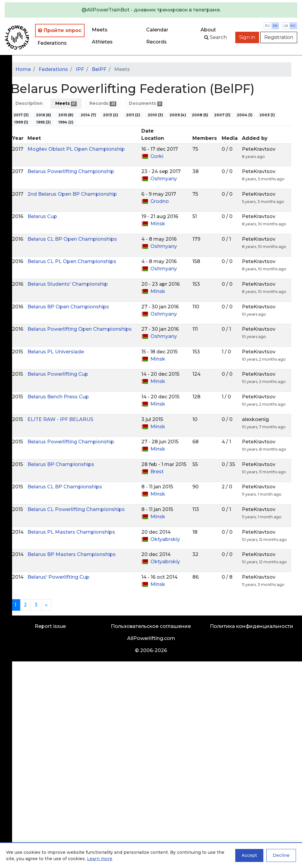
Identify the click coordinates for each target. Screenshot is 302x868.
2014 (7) (88, 115)
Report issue (50, 626)
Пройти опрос (60, 30)
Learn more (100, 859)
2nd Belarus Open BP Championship (72, 194)
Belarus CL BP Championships (65, 487)
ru (268, 26)
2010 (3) (155, 115)
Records (103, 103)
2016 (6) (43, 115)
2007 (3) (222, 115)
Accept (249, 855)
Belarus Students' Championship (68, 284)
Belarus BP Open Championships (68, 307)
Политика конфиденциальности (252, 626)
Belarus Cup (42, 216)
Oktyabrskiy (165, 539)
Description (29, 103)
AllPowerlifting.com (151, 638)
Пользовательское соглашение (151, 626)
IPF (80, 69)
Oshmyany (164, 179)
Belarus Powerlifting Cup (58, 374)
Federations (52, 43)
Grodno (160, 201)
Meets (100, 30)
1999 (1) (21, 122)
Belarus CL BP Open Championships (72, 239)
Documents (146, 103)
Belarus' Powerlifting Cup (58, 577)
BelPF (99, 69)
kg (293, 26)
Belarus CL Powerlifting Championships (76, 509)
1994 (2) (66, 122)
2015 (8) (66, 115)
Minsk (158, 224)
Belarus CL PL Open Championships (72, 261)
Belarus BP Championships (61, 464)
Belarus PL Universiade (56, 352)
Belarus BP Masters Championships (72, 554)
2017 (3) (21, 115)
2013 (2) (111, 115)
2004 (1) (245, 115)
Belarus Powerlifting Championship (71, 171)
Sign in (247, 37)
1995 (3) (43, 122)
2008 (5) (200, 115)
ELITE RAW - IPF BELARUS (60, 419)
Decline (281, 855)
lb (286, 26)
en (275, 26)
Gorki (157, 156)
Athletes (102, 42)
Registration (279, 37)
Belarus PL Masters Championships (71, 532)
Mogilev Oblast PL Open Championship (76, 149)
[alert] (151, 10)
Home (23, 69)
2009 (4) (178, 115)
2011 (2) (133, 115)
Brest (157, 472)
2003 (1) (267, 115)
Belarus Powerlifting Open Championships (80, 329)
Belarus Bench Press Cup (58, 397)
